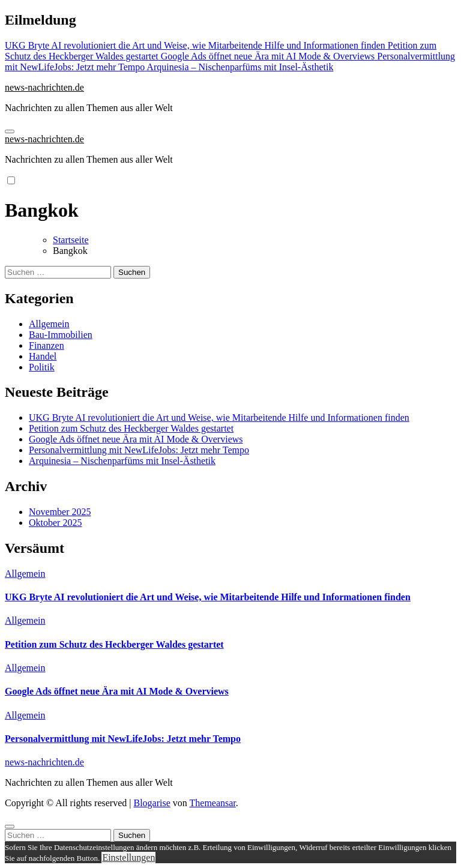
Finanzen (47, 345)
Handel (43, 356)
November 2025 (60, 512)
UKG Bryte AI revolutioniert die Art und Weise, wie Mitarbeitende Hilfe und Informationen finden (219, 417)
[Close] (10, 827)
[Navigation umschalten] (10, 131)
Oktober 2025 (55, 523)
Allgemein (49, 324)
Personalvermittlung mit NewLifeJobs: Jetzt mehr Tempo (139, 450)
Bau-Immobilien (61, 335)
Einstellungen (128, 857)
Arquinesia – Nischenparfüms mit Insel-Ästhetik (122, 461)
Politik (42, 367)
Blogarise (152, 803)
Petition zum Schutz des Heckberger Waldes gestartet (131, 428)
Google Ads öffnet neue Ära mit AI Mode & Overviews (136, 439)
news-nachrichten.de (44, 87)
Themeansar (213, 803)
